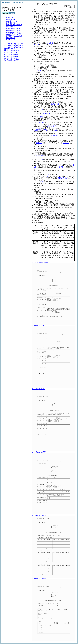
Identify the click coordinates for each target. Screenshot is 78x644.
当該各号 (36, 45)
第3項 (45, 130)
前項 (41, 110)
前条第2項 (40, 123)
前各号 (39, 71)
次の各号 (50, 43)
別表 (49, 174)
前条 (47, 176)
